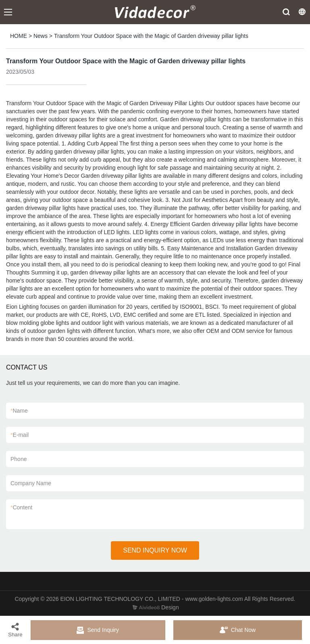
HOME (19, 36)
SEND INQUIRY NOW (155, 550)
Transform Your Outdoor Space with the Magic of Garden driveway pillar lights (151, 36)
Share (15, 630)
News (41, 36)
